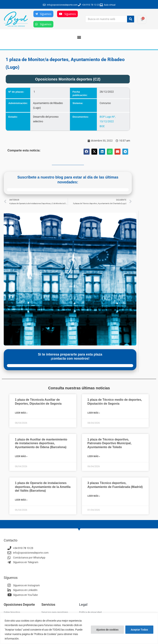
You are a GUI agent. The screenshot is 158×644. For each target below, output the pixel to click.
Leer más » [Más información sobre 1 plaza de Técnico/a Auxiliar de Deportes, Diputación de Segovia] (21, 413)
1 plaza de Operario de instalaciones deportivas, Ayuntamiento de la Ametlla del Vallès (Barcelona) (43, 487)
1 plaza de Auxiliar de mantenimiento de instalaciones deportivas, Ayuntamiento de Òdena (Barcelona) (41, 443)
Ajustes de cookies (107, 630)
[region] (79, 628)
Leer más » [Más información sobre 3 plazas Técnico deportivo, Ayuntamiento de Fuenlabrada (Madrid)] (94, 496)
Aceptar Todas (139, 630)
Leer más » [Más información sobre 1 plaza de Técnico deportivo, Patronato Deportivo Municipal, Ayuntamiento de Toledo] (94, 456)
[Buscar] (131, 19)
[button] (79, 37)
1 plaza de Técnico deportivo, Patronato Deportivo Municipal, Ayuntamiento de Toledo (109, 443)
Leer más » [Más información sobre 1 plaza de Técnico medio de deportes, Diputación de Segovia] (94, 413)
